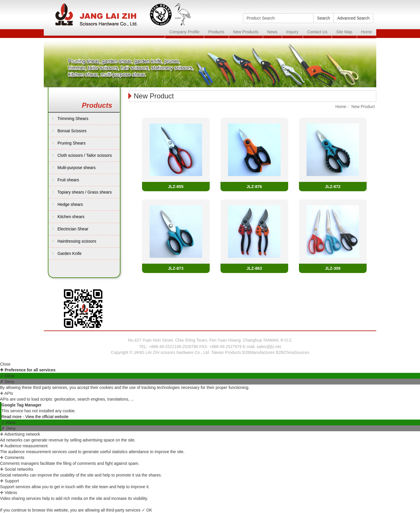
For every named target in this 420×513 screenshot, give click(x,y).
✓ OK (147, 510)
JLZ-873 (176, 268)
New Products (246, 32)
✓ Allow (7, 376)
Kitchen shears (71, 217)
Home (366, 32)
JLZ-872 (333, 187)
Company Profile (184, 32)
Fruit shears (68, 180)
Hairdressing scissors (77, 241)
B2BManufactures (259, 352)
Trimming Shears (73, 119)
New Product (363, 107)
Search (323, 18)
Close (5, 364)
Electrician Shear (73, 229)
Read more (12, 417)
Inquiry (292, 32)
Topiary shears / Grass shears (85, 192)
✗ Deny (7, 382)
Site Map (344, 32)
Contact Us (317, 32)
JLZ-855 (176, 187)
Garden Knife (70, 253)
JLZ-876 (254, 187)
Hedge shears (70, 204)
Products (216, 32)
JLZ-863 (254, 268)
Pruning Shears (72, 143)
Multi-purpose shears (77, 168)
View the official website (47, 417)
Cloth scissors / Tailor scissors (85, 155)
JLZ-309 (333, 268)
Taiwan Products (226, 352)
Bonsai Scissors (72, 131)
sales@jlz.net (269, 347)
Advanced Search (353, 18)
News (272, 32)
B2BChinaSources (293, 352)
